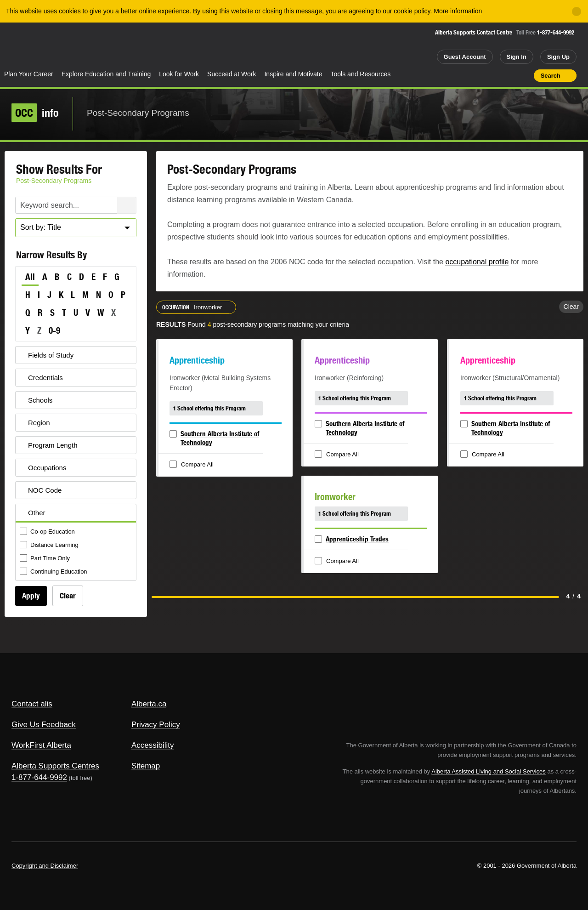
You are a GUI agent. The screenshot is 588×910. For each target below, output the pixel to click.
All (30, 277)
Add (491, 75)
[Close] (577, 11)
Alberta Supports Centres (55, 766)
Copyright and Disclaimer (45, 866)
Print (524, 75)
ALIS (99, 45)
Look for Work (179, 74)
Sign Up (558, 57)
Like (507, 75)
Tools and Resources (361, 74)
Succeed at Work (232, 74)
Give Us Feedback (44, 725)
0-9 (54, 330)
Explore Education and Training (106, 74)
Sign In (517, 57)
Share (475, 75)
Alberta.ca (149, 704)
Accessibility (153, 745)
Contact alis (32, 704)
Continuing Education (54, 572)
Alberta (36, 46)
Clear (68, 596)
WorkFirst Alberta (41, 745)
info (35, 113)
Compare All (192, 465)
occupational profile (477, 262)
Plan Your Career (29, 74)
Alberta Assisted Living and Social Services (489, 771)
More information (458, 11)
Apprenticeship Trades (357, 539)
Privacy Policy (156, 725)
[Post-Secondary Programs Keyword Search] (76, 205)
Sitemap (146, 766)
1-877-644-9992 (556, 32)
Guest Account (465, 57)
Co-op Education (48, 532)
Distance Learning (50, 545)
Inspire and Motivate (293, 74)
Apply (31, 596)
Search (551, 76)
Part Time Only (45, 559)
